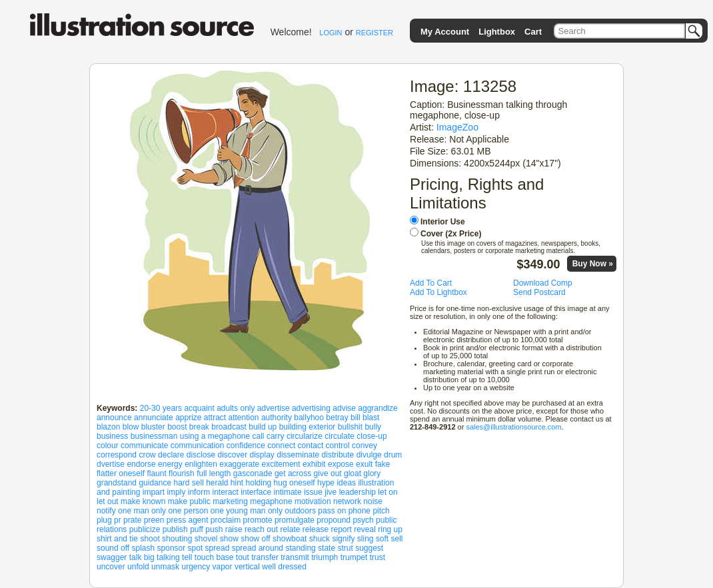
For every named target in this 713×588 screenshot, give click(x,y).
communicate (144, 445)
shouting (177, 539)
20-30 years (161, 408)
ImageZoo (457, 127)
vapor (223, 567)
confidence (246, 445)
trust (377, 557)
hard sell (188, 483)
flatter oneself (121, 473)
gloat (353, 473)
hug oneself (295, 483)
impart (154, 492)
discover (232, 455)
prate (132, 520)
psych (363, 520)
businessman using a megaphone (190, 436)
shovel (206, 539)
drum (393, 455)
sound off (113, 548)
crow (147, 455)
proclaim (226, 520)
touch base (214, 557)
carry (276, 436)
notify (106, 511)
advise (344, 408)
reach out (261, 529)
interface (256, 492)
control (338, 445)
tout (243, 557)
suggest (369, 548)
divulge (369, 455)
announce (114, 418)
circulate (340, 436)
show (229, 539)
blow (131, 427)
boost (177, 427)
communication (198, 445)
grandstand (117, 483)
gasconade (253, 473)
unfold (138, 567)
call (259, 436)
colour (108, 445)
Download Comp (543, 283)
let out (108, 501)
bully (373, 427)
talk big (142, 557)
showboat (290, 539)
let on (387, 492)
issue (313, 492)
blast (371, 418)
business (112, 436)
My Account (445, 32)
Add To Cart (431, 283)
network (347, 501)
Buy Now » (593, 264)
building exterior (308, 427)
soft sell (389, 539)
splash (144, 548)
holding (259, 483)
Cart (533, 32)
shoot (150, 539)
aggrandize (377, 408)
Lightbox (497, 32)
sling (365, 539)
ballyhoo (309, 418)
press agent (188, 520)
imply (176, 492)
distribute (338, 455)
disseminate (298, 455)
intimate (288, 492)
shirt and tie (117, 539)
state (327, 548)
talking (168, 557)
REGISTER (374, 33)
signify (343, 539)
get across (293, 473)
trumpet (354, 557)
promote (258, 520)
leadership (357, 492)
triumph (325, 557)
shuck (320, 539)
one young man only (247, 511)
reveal (365, 529)
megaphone (271, 501)
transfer (265, 557)
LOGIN (331, 33)
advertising (311, 408)
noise (373, 501)
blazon (108, 427)
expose (341, 464)
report (341, 529)
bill (356, 418)
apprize (188, 418)
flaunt (156, 473)
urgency (196, 567)
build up (263, 427)
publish (175, 529)
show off (255, 539)
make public (189, 501)
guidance (155, 483)
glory (372, 473)
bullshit (350, 427)
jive (331, 492)
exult (364, 464)
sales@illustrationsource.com (513, 427)
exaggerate (239, 464)
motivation (313, 501)
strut (345, 548)
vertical (247, 567)
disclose (201, 455)
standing (300, 548)
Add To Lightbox (438, 292)
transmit (295, 557)
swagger (112, 557)
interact (225, 492)
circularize (305, 436)
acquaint (199, 408)
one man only (142, 511)
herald (217, 483)
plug (104, 520)
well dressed (284, 567)
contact (311, 445)
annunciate (154, 418)
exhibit (314, 464)
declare (171, 455)
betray (337, 418)
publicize (145, 529)
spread (218, 548)
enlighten (201, 464)
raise (234, 529)
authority (277, 418)
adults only (236, 408)
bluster (153, 427)
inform (199, 492)
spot (196, 548)
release (316, 529)
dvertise (111, 464)
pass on (332, 511)
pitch (381, 511)
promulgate (295, 520)
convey (364, 445)
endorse (141, 464)
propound (334, 520)
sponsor (172, 548)
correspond (117, 455)
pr (118, 520)
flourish (182, 473)
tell (187, 557)
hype (326, 483)
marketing (230, 501)
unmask (165, 567)
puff (197, 529)
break (199, 427)
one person (188, 511)
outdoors (300, 511)
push (214, 529)
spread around (258, 548)
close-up (371, 436)
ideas (346, 483)
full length (214, 473)
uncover (111, 567)
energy (170, 464)
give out (328, 473)
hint (237, 483)
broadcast (229, 427)
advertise (274, 408)
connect (281, 445)
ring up (390, 529)
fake (383, 464)
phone (359, 511)
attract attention (232, 418)
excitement (281, 464)
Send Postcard (539, 292)
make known (143, 501)
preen (154, 520)
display (262, 455)
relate (290, 529)
